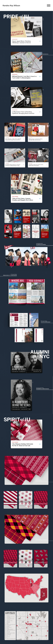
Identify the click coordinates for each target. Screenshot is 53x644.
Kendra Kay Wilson (11, 5)
